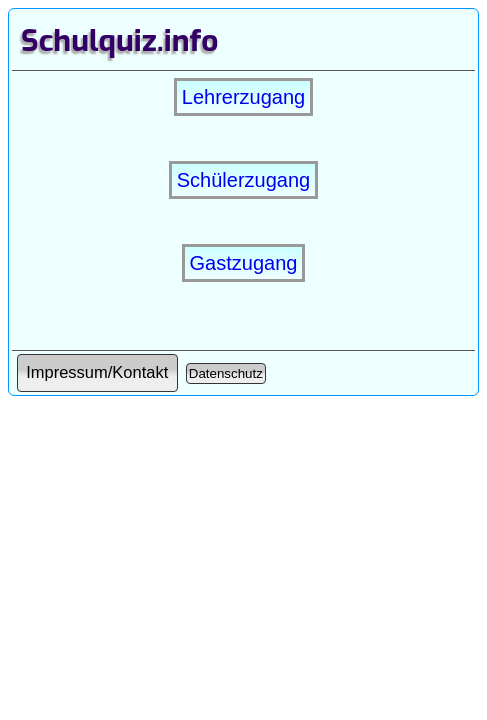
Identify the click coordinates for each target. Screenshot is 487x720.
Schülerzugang (243, 180)
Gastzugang (244, 263)
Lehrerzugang (243, 97)
